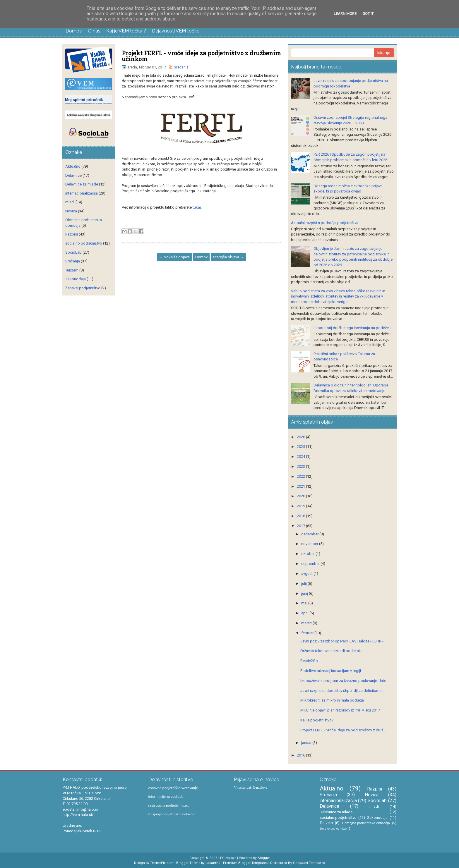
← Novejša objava (174, 257)
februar (308, 633)
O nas (94, 31)
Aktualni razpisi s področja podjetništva (325, 223)
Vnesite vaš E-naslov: (250, 787)
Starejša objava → (228, 257)
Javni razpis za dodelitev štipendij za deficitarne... (342, 691)
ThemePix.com (162, 863)
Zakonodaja (76, 279)
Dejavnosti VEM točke (176, 31)
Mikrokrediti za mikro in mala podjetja (332, 700)
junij (305, 593)
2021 (301, 486)
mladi (70, 202)
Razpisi (72, 234)
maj (305, 603)
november (310, 544)
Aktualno (73, 166)
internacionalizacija (82, 193)
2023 (301, 466)
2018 (301, 516)
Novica (71, 211)
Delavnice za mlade (82, 184)
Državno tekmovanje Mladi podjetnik (331, 651)
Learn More (345, 14)
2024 (301, 457)
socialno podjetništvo (84, 243)
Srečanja (181, 67)
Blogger (264, 858)
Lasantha (213, 863)
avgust (307, 574)
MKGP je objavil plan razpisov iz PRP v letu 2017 (340, 710)
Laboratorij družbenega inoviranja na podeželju (353, 328)
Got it (368, 14)
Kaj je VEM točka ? (126, 31)
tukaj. (197, 207)
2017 (301, 526)
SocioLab (73, 252)
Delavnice (73, 175)
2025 (301, 447)
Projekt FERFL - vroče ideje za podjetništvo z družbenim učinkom (201, 56)
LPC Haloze (227, 858)
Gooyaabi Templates (309, 863)
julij (304, 583)
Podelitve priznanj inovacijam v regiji (331, 671)
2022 (301, 476)
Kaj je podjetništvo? (317, 720)
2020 (301, 496)
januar (307, 743)
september (311, 564)
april (305, 613)
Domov (74, 31)
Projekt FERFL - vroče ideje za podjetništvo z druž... (343, 730)
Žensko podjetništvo (83, 288)
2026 (301, 437)
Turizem (72, 270)
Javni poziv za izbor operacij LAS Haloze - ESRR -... (343, 641)
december (310, 534)
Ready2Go (309, 661)
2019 (301, 506)
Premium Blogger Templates (245, 863)
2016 (301, 755)
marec (307, 623)
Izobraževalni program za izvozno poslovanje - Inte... (345, 681)
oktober (308, 554)
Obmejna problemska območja (366, 823)
